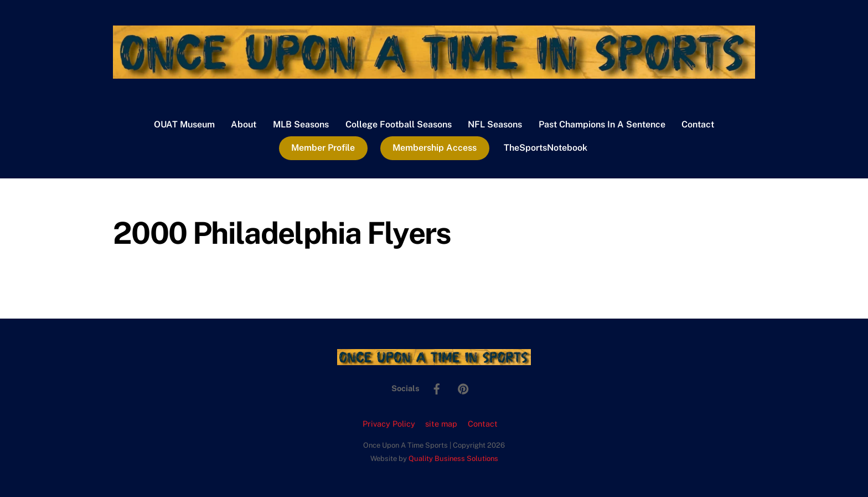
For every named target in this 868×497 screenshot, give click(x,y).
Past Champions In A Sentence (602, 124)
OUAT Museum (184, 124)
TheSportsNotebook (546, 148)
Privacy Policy (389, 424)
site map (441, 424)
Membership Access (435, 148)
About (244, 124)
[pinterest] (463, 388)
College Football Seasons (399, 124)
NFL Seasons (495, 124)
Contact (698, 124)
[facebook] (437, 388)
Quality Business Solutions (453, 458)
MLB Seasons (301, 124)
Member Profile (323, 148)
